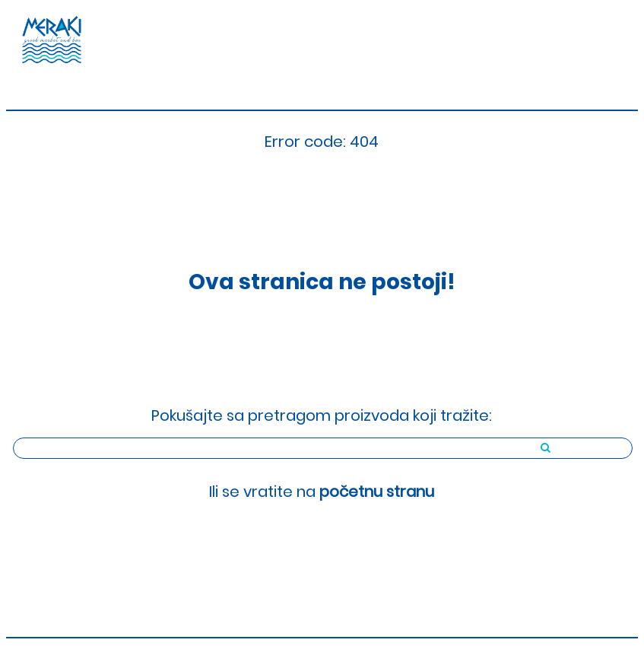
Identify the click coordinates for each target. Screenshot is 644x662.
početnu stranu (377, 492)
